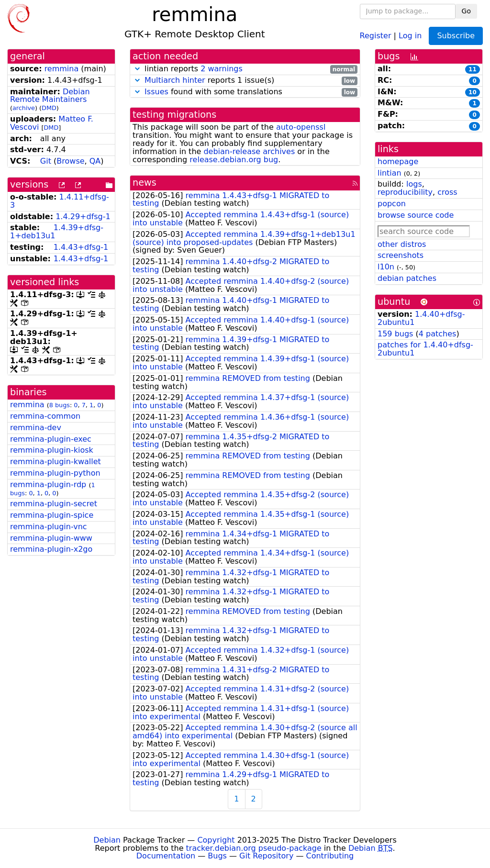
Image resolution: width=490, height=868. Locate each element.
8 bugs (60, 405)
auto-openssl (301, 127)
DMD (49, 108)
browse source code (416, 215)
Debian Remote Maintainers (50, 96)
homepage (398, 161)
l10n (386, 267)
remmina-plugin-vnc (49, 527)
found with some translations (245, 92)
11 (473, 69)
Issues (156, 92)
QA (95, 161)
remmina (62, 69)
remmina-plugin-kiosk (52, 450)
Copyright (216, 840)
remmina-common (45, 416)
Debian (107, 840)
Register (376, 35)
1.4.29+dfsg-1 (83, 217)
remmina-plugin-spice (52, 515)
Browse (70, 161)
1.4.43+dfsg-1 (81, 247)
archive (24, 108)
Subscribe (456, 36)
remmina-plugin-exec (51, 439)
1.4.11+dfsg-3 (60, 201)
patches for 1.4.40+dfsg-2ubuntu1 (425, 349)
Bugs (217, 856)
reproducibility (405, 192)
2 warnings (222, 69)
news (145, 183)
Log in (410, 35)
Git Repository (266, 856)
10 (473, 92)
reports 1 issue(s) (245, 81)
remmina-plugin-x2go (51, 549)
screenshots (401, 255)
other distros (402, 244)
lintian (390, 173)
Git (46, 161)
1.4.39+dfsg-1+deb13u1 (57, 232)
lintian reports (245, 69)
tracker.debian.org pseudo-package (254, 848)
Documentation (166, 856)
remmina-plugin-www (51, 538)
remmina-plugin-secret (54, 504)
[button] (137, 69)
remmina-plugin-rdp (48, 484)
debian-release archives (249, 151)
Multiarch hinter (175, 80)
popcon (392, 204)
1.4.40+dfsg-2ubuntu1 (421, 318)
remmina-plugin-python (55, 473)
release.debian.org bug (234, 160)
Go (466, 11)
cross (447, 192)
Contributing (330, 856)
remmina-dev (36, 428)
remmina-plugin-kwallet (56, 462)
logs (414, 184)
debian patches (407, 278)
